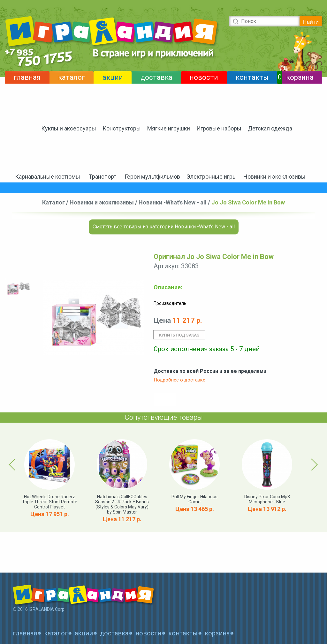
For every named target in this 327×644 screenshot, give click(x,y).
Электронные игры (212, 177)
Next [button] (313, 464)
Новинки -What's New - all (173, 202)
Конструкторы (122, 128)
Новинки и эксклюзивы (274, 177)
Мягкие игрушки (169, 128)
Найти (311, 22)
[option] (18, 288)
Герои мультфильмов (152, 177)
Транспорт (103, 177)
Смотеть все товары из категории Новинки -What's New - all (164, 227)
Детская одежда (270, 128)
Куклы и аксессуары (69, 128)
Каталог (53, 202)
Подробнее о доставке (179, 380)
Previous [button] (13, 464)
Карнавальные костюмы (48, 177)
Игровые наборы (219, 128)
